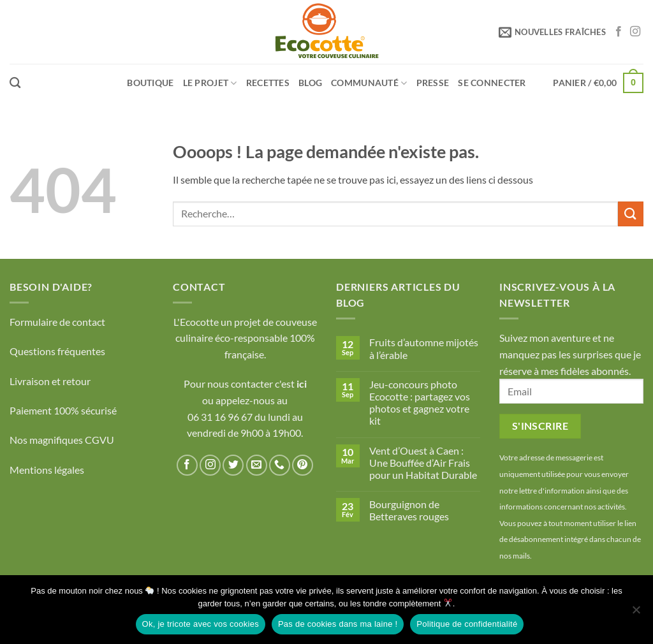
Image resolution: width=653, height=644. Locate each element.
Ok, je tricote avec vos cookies (201, 624)
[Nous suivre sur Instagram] (635, 32)
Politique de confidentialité (467, 624)
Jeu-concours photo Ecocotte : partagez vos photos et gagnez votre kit (420, 403)
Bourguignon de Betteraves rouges (409, 510)
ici (302, 384)
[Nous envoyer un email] (257, 465)
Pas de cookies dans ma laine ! (338, 624)
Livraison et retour (50, 381)
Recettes (268, 83)
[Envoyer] (631, 214)
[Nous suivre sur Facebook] (619, 32)
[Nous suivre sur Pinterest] (303, 465)
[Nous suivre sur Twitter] (233, 465)
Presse (433, 83)
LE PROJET (210, 83)
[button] (552, 32)
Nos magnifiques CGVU (62, 440)
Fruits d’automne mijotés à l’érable (424, 348)
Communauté (369, 83)
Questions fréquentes (57, 351)
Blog (310, 83)
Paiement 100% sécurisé (63, 410)
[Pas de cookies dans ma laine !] (636, 613)
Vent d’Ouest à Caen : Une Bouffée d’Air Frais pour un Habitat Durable (423, 463)
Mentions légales (47, 470)
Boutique (150, 83)
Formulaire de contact (57, 322)
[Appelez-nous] (280, 465)
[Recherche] (15, 83)
